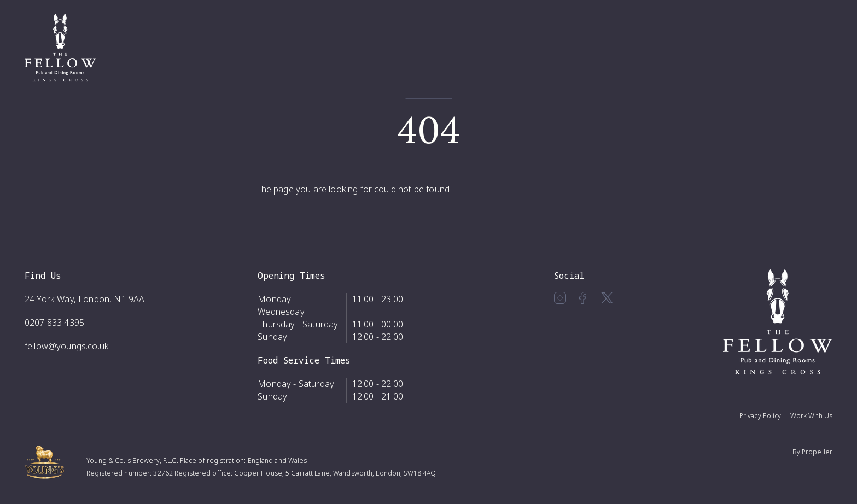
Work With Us (811, 416)
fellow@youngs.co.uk (67, 346)
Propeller (817, 452)
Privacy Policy (760, 416)
